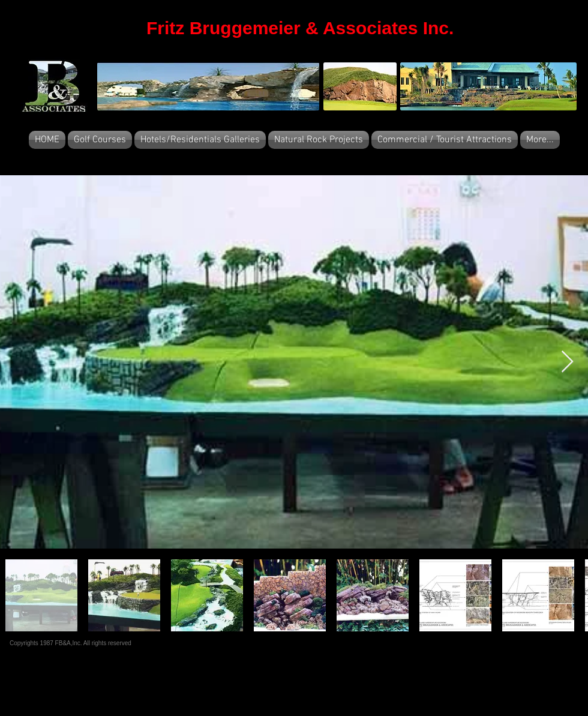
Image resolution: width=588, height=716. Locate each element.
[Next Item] (567, 362)
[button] (100, 140)
